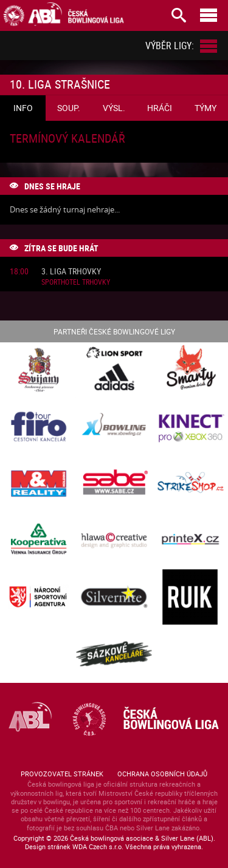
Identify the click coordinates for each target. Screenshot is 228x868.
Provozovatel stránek (62, 774)
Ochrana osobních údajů (162, 774)
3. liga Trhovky (71, 272)
